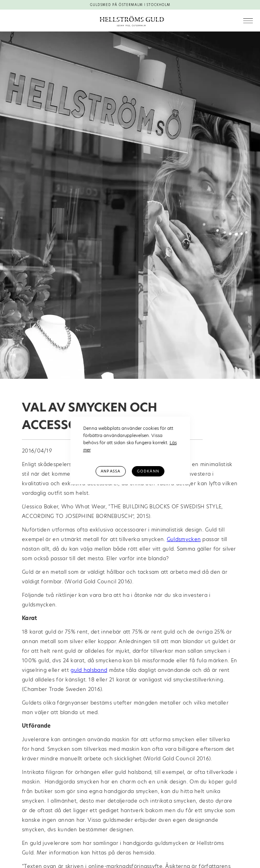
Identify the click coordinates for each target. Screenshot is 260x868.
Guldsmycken (184, 539)
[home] (130, 21)
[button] (248, 21)
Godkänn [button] (148, 471)
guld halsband (89, 670)
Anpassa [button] (110, 471)
